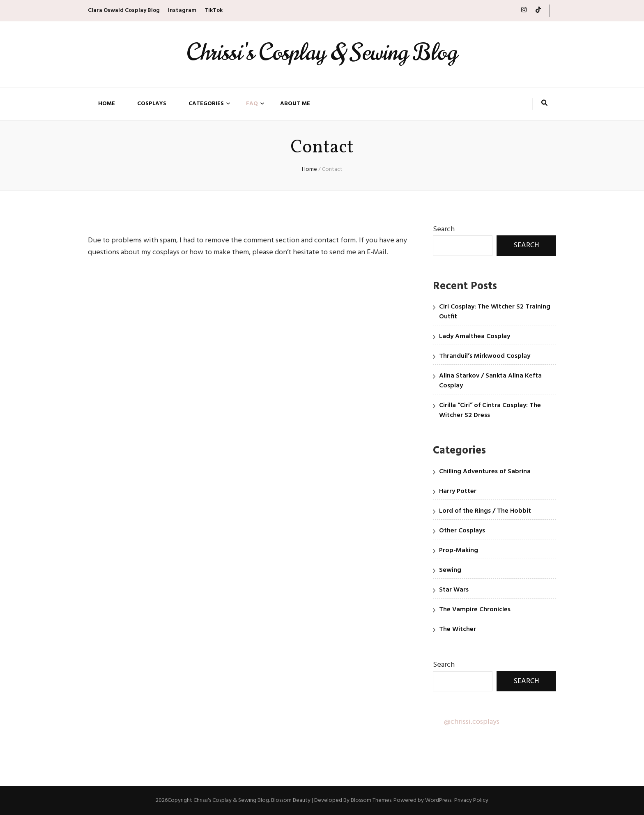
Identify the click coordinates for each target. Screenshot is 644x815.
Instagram (182, 10)
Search (444, 229)
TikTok (214, 10)
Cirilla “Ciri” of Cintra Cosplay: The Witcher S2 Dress (490, 410)
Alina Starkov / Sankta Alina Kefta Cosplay (490, 381)
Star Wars (454, 590)
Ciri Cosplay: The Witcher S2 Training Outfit (495, 312)
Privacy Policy (471, 800)
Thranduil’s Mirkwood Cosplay (485, 356)
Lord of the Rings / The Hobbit (485, 511)
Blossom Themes (371, 800)
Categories (206, 104)
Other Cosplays (462, 531)
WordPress (438, 800)
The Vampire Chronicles (475, 610)
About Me (295, 104)
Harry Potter (458, 491)
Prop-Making (459, 550)
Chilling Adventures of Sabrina (485, 472)
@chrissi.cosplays (472, 722)
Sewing (450, 570)
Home (107, 104)
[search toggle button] (544, 104)
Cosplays (152, 104)
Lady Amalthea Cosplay (475, 336)
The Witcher (458, 629)
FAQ (252, 104)
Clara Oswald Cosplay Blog (124, 10)
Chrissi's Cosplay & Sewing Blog (322, 52)
